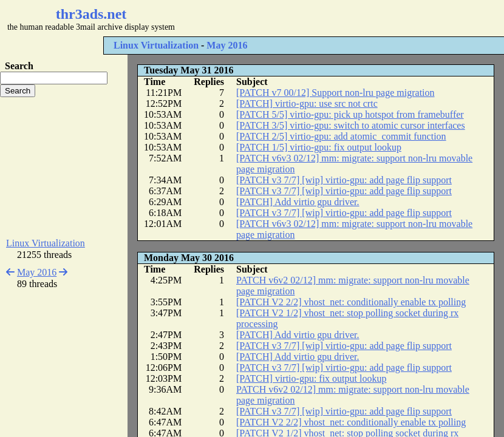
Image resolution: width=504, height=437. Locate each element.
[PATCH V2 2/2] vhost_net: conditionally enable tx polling (351, 302)
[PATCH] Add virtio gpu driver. (298, 202)
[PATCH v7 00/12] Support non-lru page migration (335, 93)
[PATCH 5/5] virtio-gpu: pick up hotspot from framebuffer (350, 114)
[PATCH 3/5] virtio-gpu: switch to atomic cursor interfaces (351, 125)
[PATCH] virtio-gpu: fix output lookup (311, 378)
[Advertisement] (64, 168)
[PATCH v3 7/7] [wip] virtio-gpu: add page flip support (344, 180)
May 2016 (227, 45)
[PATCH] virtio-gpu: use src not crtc (307, 103)
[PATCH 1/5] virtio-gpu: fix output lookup (319, 147)
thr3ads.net (91, 14)
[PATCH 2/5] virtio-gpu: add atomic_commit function (341, 136)
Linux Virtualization (156, 45)
